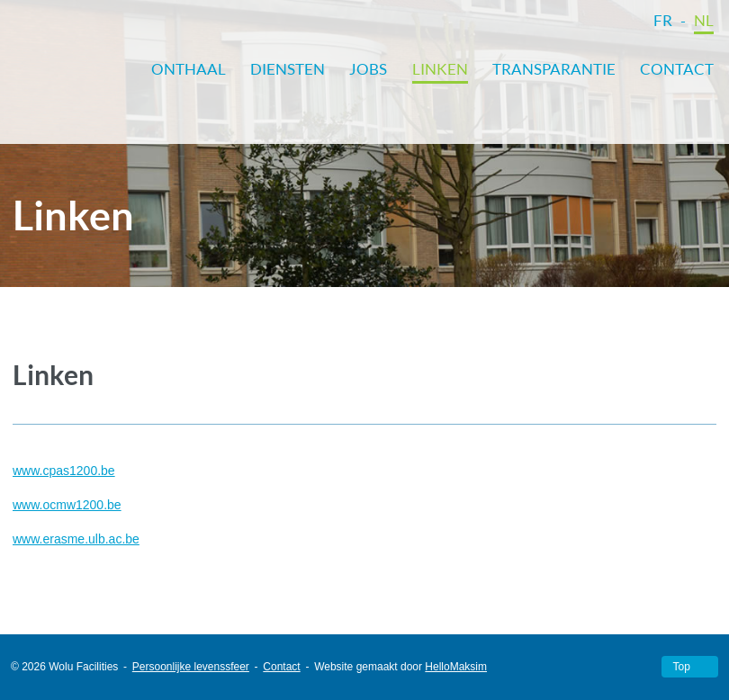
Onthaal (189, 69)
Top (681, 667)
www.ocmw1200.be (67, 505)
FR (663, 20)
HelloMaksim (456, 667)
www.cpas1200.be (64, 471)
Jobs (368, 69)
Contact (677, 69)
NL (704, 20)
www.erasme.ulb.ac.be (76, 539)
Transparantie (554, 69)
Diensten (288, 69)
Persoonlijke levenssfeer (191, 667)
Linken (440, 69)
